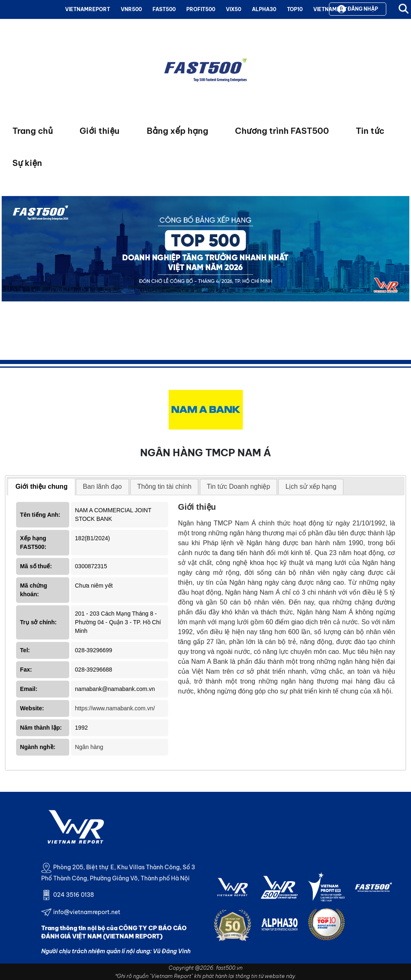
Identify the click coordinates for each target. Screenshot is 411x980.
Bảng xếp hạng (177, 131)
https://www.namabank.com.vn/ (115, 708)
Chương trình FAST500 (282, 131)
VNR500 (131, 9)
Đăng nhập (358, 9)
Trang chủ (33, 131)
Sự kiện (27, 163)
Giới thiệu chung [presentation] (41, 486)
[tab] (41, 487)
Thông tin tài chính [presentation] (164, 486)
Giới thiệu (100, 131)
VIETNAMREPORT (88, 9)
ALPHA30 (264, 9)
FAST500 (164, 9)
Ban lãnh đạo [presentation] (102, 486)
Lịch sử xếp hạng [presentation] (311, 486)
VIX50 (234, 9)
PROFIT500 (201, 9)
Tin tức (370, 131)
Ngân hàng (89, 747)
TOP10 (295, 9)
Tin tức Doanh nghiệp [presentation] (239, 486)
